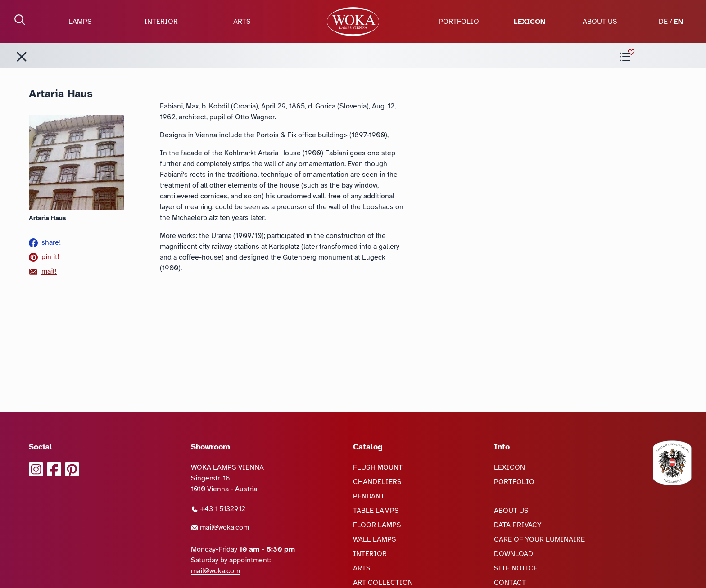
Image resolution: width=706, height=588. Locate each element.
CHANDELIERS (377, 482)
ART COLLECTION (383, 583)
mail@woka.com (220, 527)
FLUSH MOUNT (378, 467)
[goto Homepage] (353, 22)
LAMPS (80, 22)
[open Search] (20, 20)
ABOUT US (600, 22)
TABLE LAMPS (376, 511)
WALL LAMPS (375, 539)
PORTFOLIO (459, 22)
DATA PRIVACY (518, 525)
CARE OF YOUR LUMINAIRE (539, 539)
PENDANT (369, 496)
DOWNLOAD (514, 554)
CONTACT (510, 583)
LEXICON (529, 22)
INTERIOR (161, 22)
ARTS (242, 22)
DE (663, 22)
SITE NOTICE (516, 568)
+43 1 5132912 (218, 509)
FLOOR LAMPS (377, 525)
